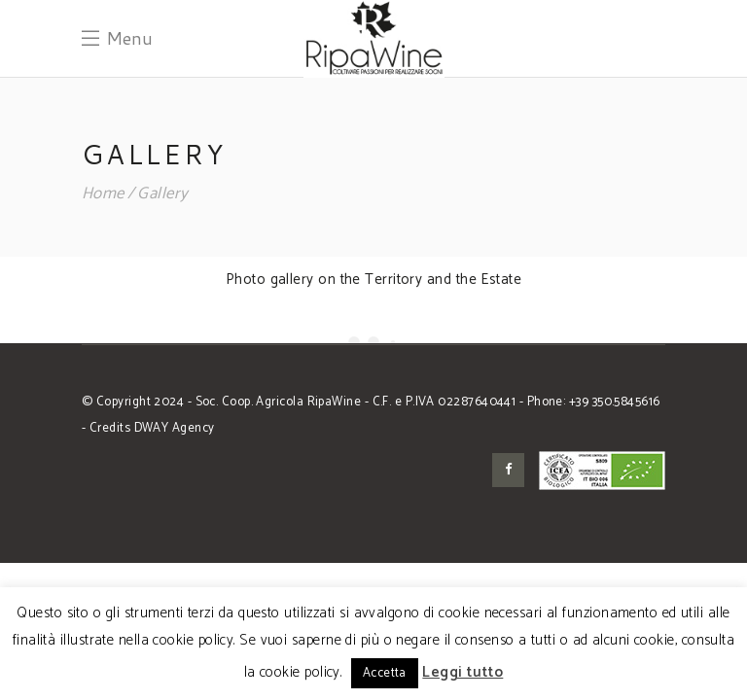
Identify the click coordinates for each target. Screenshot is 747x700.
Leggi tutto (462, 672)
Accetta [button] (385, 673)
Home (103, 194)
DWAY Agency (175, 428)
